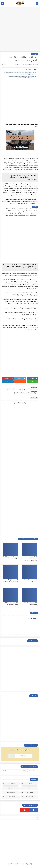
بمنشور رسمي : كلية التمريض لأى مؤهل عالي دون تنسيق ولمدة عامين (20, 213)
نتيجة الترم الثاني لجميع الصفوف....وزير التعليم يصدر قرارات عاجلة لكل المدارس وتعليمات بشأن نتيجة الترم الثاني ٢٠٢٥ (31, 561)
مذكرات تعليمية (9, 793)
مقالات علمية (9, 797)
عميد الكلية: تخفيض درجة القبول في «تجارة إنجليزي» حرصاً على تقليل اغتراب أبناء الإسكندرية (19, 73)
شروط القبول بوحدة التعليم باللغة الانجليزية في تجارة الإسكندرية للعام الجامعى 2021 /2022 (21, 77)
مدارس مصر (27, 793)
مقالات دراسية (28, 797)
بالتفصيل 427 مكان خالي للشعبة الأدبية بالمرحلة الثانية (21, 211)
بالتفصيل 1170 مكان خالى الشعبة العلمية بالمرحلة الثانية (21, 209)
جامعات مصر (9, 784)
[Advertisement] (20, 30)
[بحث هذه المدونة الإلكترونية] (23, 771)
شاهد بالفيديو (9, 788)
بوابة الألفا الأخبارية (12, 864)
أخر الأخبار (34, 54)
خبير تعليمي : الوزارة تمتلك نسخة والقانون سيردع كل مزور (21, 215)
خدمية (26, 788)
